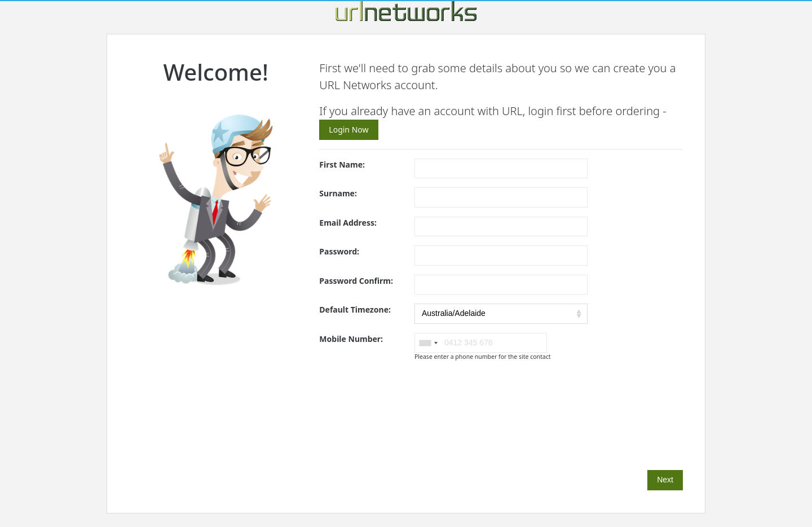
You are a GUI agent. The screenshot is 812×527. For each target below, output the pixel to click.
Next (665, 480)
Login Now (348, 129)
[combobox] (428, 343)
